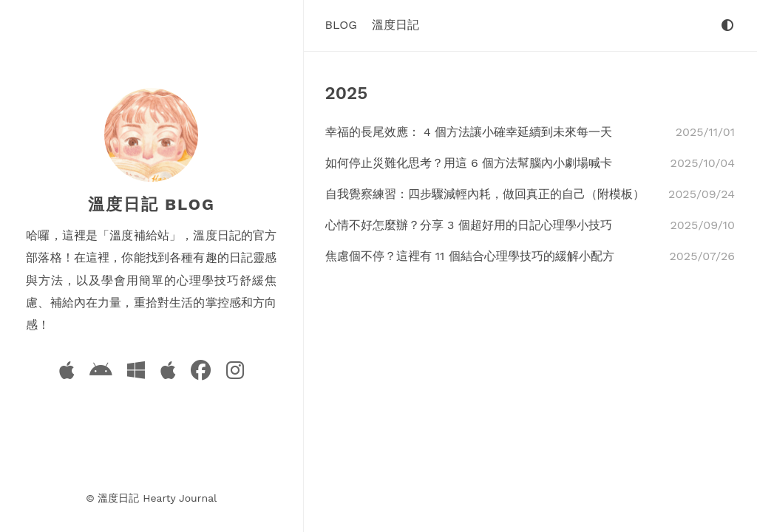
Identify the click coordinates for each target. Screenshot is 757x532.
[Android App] (101, 374)
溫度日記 (396, 25)
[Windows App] (136, 374)
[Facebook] (201, 374)
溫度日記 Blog (152, 204)
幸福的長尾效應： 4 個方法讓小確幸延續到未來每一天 (469, 132)
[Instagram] (235, 374)
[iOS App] (67, 374)
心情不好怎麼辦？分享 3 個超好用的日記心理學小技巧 (469, 225)
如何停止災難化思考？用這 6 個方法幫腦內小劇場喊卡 (469, 163)
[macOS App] (168, 374)
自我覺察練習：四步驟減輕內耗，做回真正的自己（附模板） (485, 194)
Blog (341, 25)
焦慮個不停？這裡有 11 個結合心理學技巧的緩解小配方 (470, 256)
